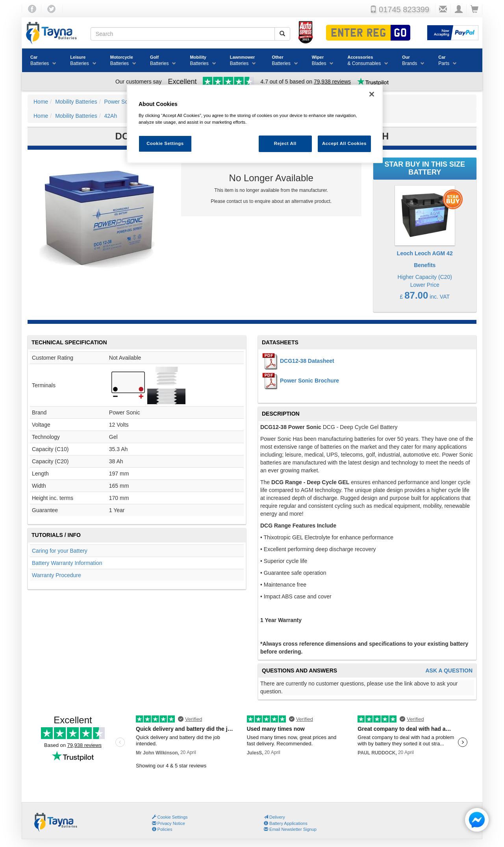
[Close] (372, 94)
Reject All (285, 143)
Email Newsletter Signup (290, 829)
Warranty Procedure (57, 575)
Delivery (274, 817)
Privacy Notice (169, 823)
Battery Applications (286, 823)
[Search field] (183, 34)
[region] (255, 124)
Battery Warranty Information (67, 563)
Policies (162, 829)
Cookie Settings (173, 817)
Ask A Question (449, 671)
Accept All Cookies (344, 143)
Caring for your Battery (60, 551)
